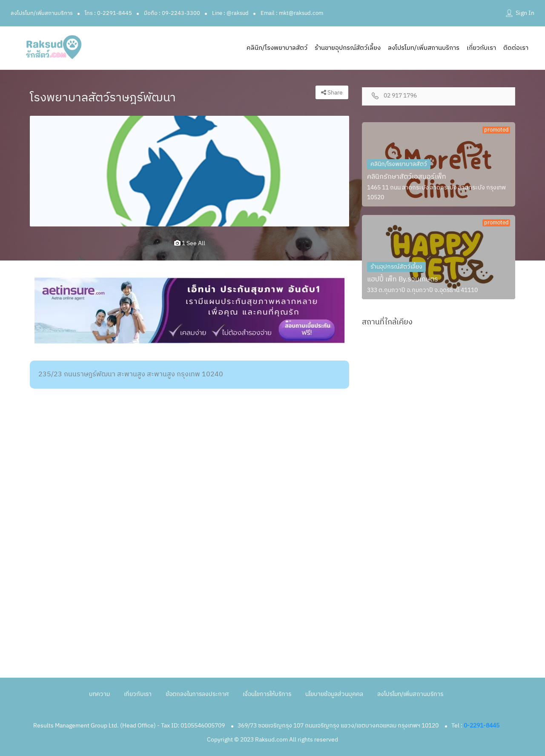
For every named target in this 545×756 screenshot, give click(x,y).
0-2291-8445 (482, 726)
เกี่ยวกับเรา (481, 48)
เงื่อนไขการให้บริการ (267, 694)
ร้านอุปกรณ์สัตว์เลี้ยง (396, 267)
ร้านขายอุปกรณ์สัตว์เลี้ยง (348, 48)
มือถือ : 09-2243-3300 (172, 13)
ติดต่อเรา (516, 48)
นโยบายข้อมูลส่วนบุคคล (334, 694)
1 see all (190, 243)
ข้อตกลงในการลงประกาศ (197, 694)
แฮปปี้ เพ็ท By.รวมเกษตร (403, 279)
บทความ (99, 694)
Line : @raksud (230, 13)
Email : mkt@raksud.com (292, 13)
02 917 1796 (400, 96)
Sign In (525, 13)
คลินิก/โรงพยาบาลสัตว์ (277, 48)
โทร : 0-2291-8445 (108, 13)
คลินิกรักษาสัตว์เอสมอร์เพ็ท (407, 177)
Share (332, 93)
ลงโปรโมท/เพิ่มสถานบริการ (42, 13)
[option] (189, 171)
